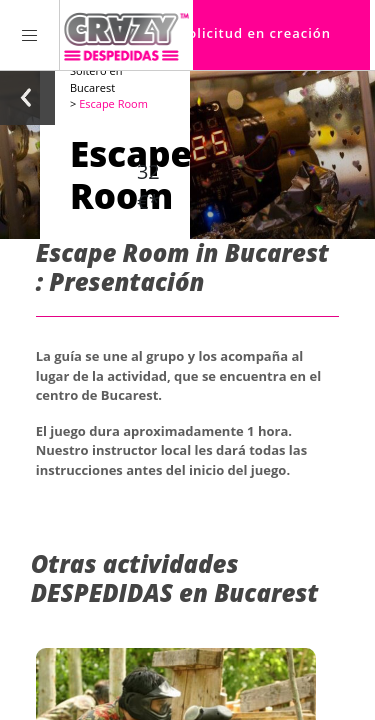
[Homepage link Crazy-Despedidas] (126, 35)
